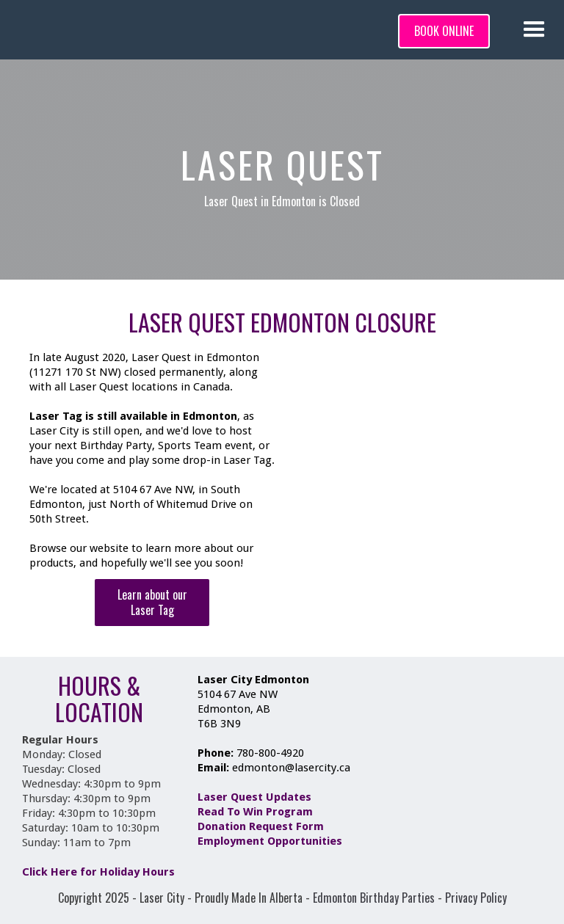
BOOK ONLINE (444, 31)
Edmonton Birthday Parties (374, 898)
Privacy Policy (476, 898)
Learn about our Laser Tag (152, 602)
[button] (534, 30)
